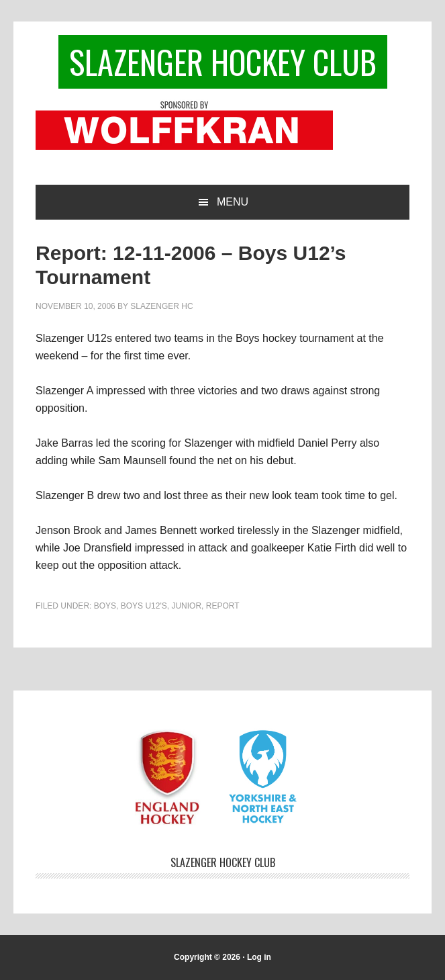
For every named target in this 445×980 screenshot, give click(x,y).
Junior (186, 606)
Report (223, 606)
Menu (233, 202)
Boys (105, 606)
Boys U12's (144, 606)
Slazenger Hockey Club (223, 61)
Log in (259, 957)
